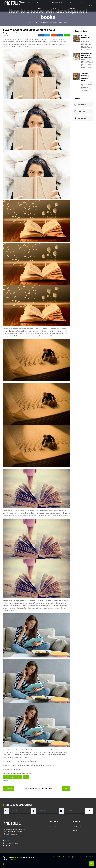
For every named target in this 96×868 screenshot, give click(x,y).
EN (89, 6)
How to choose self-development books (38, 788)
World (23, 3)
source (5, 781)
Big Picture (53, 827)
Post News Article (58, 6)
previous (9, 788)
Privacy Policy (57, 857)
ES (92, 6)
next (66, 788)
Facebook (81, 105)
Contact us (9, 840)
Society (31, 3)
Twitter (80, 111)
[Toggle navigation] (5, 7)
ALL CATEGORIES (42, 6)
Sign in (75, 830)
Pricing (73, 6)
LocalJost (13, 860)
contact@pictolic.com (12, 843)
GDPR (85, 857)
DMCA (91, 857)
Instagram (81, 118)
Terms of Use (67, 857)
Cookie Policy (78, 857)
